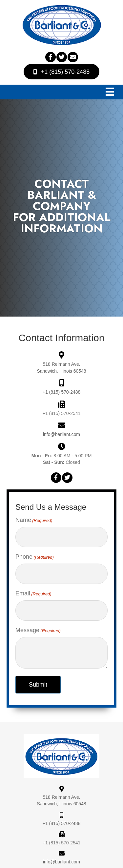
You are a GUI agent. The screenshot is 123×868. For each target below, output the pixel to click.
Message (38, 630)
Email (33, 594)
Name (34, 520)
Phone (35, 557)
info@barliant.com (61, 434)
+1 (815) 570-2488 (62, 392)
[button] (51, 57)
